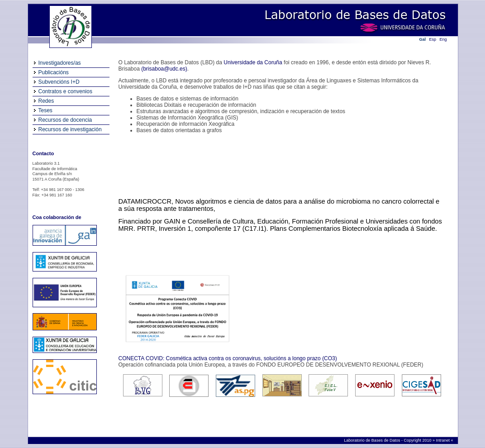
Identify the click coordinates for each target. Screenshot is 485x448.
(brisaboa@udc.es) (164, 69)
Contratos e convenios (65, 91)
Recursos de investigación (70, 129)
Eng (443, 39)
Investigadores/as (60, 63)
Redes (46, 101)
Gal (423, 39)
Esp (433, 39)
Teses (45, 110)
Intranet (443, 440)
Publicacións (54, 72)
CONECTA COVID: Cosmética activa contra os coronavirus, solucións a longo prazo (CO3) (228, 358)
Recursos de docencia (65, 120)
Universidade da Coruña (253, 62)
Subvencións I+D (59, 82)
